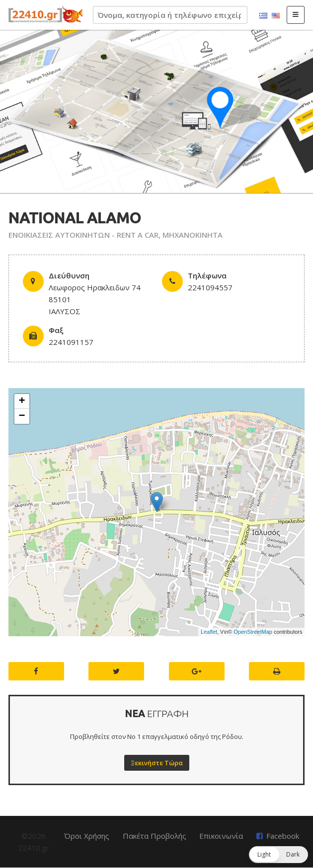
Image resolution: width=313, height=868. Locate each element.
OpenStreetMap (253, 632)
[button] (278, 855)
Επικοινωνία (221, 836)
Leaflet (209, 632)
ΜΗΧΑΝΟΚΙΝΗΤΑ (193, 235)
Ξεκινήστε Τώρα (157, 763)
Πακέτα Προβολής (155, 836)
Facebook (283, 836)
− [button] (22, 416)
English (276, 16)
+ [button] (22, 401)
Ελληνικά (263, 16)
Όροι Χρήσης (87, 836)
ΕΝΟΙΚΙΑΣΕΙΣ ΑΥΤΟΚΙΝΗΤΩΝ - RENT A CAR (83, 235)
